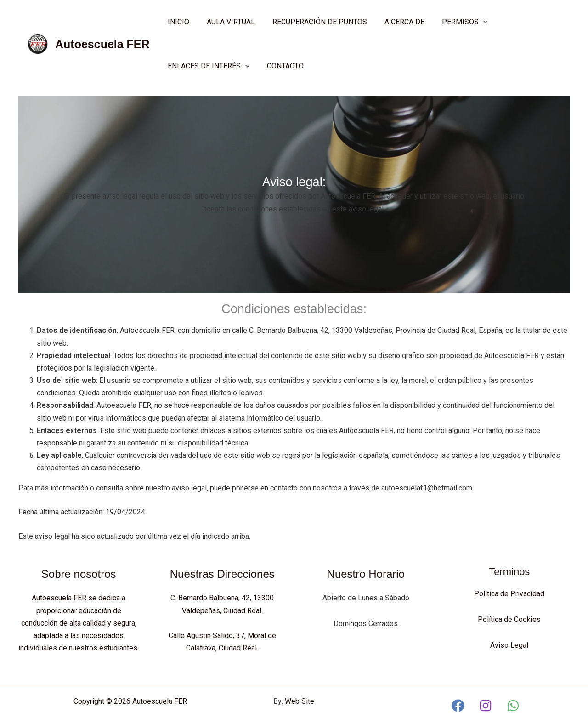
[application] (471, 22)
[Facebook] (458, 704)
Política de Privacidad (509, 594)
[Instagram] (486, 704)
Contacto (281, 66)
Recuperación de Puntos (313, 22)
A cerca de (395, 22)
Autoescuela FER (102, 44)
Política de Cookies (509, 619)
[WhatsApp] (513, 704)
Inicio (177, 22)
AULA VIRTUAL (227, 22)
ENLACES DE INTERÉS (207, 66)
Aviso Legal (509, 644)
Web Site (300, 700)
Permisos (452, 22)
